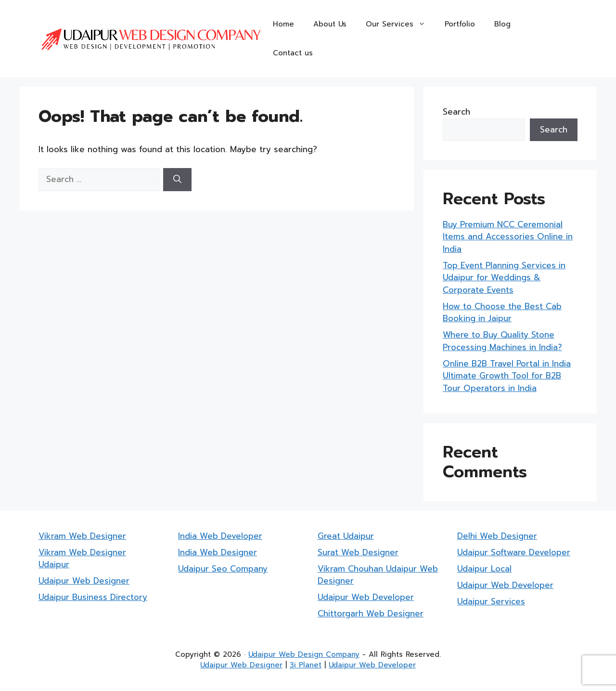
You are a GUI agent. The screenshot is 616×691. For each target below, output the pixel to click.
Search (456, 112)
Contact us (293, 53)
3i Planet (306, 665)
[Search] (177, 180)
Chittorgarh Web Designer (371, 613)
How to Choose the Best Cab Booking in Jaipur (502, 313)
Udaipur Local (484, 569)
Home (283, 24)
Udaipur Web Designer (84, 581)
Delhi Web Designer (497, 536)
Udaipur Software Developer (514, 552)
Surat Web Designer (358, 552)
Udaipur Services (491, 601)
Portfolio (460, 24)
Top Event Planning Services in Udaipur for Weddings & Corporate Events (504, 278)
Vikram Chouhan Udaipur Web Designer (378, 575)
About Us (330, 24)
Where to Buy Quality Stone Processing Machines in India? (502, 341)
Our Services (400, 24)
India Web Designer (218, 552)
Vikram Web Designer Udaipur (82, 559)
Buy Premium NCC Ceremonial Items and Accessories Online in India (508, 237)
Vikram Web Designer (82, 536)
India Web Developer (220, 536)
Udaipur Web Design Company (304, 654)
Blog (502, 24)
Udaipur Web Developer (366, 597)
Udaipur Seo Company (223, 569)
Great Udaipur (346, 536)
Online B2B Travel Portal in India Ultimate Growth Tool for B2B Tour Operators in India (507, 376)
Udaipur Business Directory (93, 597)
